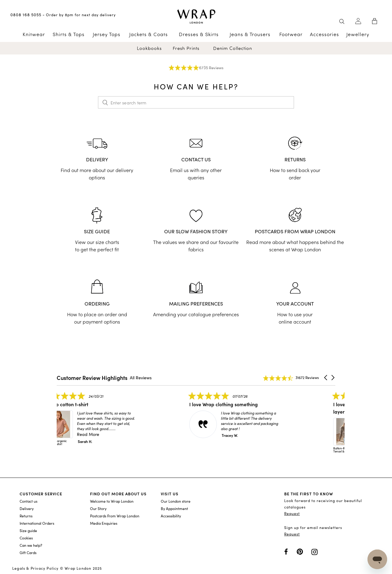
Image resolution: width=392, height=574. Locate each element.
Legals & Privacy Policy (36, 568)
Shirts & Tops (69, 34)
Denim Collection (233, 48)
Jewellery (358, 34)
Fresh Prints (186, 48)
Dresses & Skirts (199, 34)
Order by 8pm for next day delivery (81, 15)
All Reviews (141, 378)
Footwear (291, 34)
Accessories (324, 34)
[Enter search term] (196, 103)
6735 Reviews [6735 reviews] (211, 68)
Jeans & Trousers (250, 34)
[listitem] (103, 422)
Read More (99, 434)
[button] (326, 378)
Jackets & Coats (149, 34)
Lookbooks (149, 48)
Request (292, 513)
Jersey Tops (107, 34)
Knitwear (34, 34)
